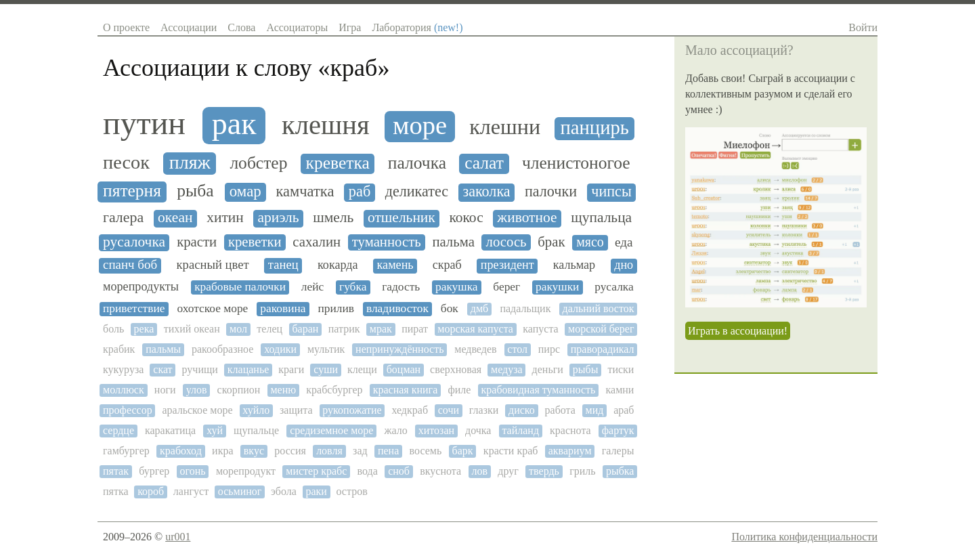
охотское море (212, 308)
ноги (165, 390)
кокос (466, 218)
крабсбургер (334, 390)
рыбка (620, 471)
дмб (479, 308)
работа (560, 410)
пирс (549, 349)
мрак (381, 329)
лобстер (258, 163)
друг (508, 471)
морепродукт (246, 471)
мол (238, 329)
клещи (362, 369)
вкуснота (440, 471)
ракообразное (222, 349)
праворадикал (603, 349)
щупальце (256, 430)
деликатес (417, 192)
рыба (195, 191)
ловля (329, 451)
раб (360, 192)
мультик (326, 349)
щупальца (601, 218)
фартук (618, 430)
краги (291, 369)
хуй (215, 430)
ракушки (557, 287)
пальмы (163, 349)
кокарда (338, 265)
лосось (506, 242)
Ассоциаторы (297, 27)
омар (245, 191)
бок (450, 308)
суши (326, 369)
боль (113, 329)
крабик (119, 349)
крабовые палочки (240, 287)
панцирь (594, 128)
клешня (326, 125)
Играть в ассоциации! (738, 331)
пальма (453, 242)
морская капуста (475, 329)
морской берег (601, 329)
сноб (399, 471)
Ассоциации (189, 27)
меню (283, 390)
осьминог (240, 491)
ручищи (200, 369)
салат (484, 163)
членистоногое (576, 163)
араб (624, 410)
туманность (387, 242)
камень (395, 265)
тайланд (520, 430)
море (420, 125)
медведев (475, 349)
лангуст (191, 491)
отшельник (402, 218)
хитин (225, 218)
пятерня (132, 191)
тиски (621, 369)
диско (522, 410)
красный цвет (213, 265)
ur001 (178, 537)
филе (459, 390)
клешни (505, 127)
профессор (128, 410)
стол (517, 349)
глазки (484, 410)
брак (551, 242)
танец (283, 265)
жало (395, 430)
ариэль (278, 218)
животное (527, 218)
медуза (507, 369)
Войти (863, 27)
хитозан (436, 430)
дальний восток (599, 308)
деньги (548, 369)
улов (197, 390)
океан (175, 218)
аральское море (197, 410)
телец (269, 329)
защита (296, 410)
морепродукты (141, 287)
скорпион (239, 390)
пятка (116, 491)
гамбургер (126, 451)
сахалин (317, 242)
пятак (116, 471)
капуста (540, 329)
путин (144, 123)
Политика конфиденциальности (804, 537)
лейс (312, 287)
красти (197, 242)
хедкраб (410, 410)
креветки (255, 242)
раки (316, 491)
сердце (118, 430)
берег (506, 287)
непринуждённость (399, 349)
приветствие (134, 308)
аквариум (570, 451)
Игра (350, 27)
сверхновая (456, 369)
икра (222, 451)
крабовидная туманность (539, 390)
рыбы (586, 369)
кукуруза (123, 369)
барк (463, 451)
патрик (344, 329)
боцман (404, 369)
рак (234, 124)
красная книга (406, 390)
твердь (544, 471)
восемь (426, 451)
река (144, 329)
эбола (284, 491)
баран (305, 329)
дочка (478, 430)
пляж (190, 163)
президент (507, 265)
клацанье (248, 369)
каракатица (170, 430)
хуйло (256, 410)
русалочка (134, 242)
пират (415, 329)
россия (290, 451)
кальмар (575, 265)
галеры (618, 451)
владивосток (397, 308)
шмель (333, 218)
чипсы (611, 192)
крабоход (181, 451)
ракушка (457, 287)
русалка (614, 287)
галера (123, 217)
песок (126, 162)
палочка (417, 163)
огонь (193, 471)
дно (624, 265)
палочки (551, 192)
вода (368, 471)
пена (388, 451)
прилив (335, 308)
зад (360, 451)
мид (595, 410)
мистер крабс (316, 471)
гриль (582, 471)
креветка (338, 163)
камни (620, 390)
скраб (447, 265)
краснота (570, 430)
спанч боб (130, 265)
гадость (401, 287)
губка (353, 287)
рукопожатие (352, 410)
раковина (283, 308)
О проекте (126, 27)
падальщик (525, 308)
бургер (154, 471)
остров (351, 491)
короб (151, 491)
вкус (254, 451)
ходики (280, 349)
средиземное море (331, 430)
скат (162, 369)
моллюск (124, 390)
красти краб (511, 451)
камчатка (305, 192)
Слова (241, 27)
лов (479, 471)
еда (624, 242)
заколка (486, 192)
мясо (590, 242)
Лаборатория (417, 27)
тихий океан (192, 329)
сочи (449, 410)
